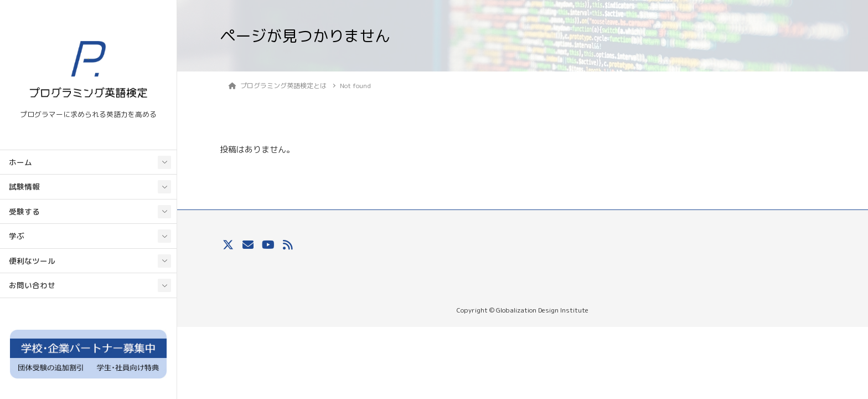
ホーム (20, 162)
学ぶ (17, 236)
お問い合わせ (32, 285)
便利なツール (32, 261)
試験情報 (24, 186)
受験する (24, 211)
